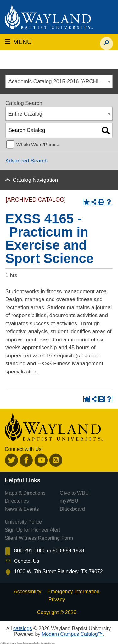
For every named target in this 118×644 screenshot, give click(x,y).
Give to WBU (74, 493)
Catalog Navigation (36, 180)
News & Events (22, 509)
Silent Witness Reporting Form (39, 538)
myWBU (69, 501)
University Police (23, 522)
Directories (17, 501)
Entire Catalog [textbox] (25, 114)
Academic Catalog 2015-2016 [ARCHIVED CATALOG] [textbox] (61, 81)
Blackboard (72, 509)
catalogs (23, 628)
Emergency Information (73, 592)
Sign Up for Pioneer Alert (32, 530)
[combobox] (59, 81)
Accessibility (28, 592)
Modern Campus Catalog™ (72, 634)
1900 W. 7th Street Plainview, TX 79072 (59, 571)
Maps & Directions (25, 493)
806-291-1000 (30, 551)
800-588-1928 (69, 551)
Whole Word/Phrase (38, 144)
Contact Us (27, 561)
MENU (18, 42)
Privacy (57, 599)
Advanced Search (26, 161)
